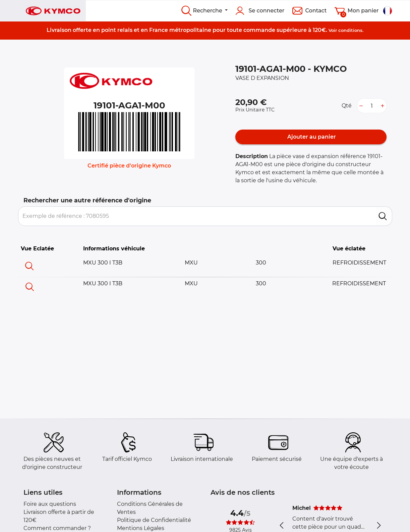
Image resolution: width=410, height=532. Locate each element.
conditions (350, 30)
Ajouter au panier (311, 137)
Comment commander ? (57, 528)
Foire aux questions (50, 504)
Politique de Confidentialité (154, 520)
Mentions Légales (141, 528)
